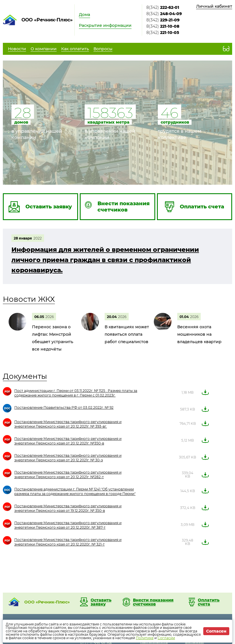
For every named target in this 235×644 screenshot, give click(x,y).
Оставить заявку (101, 602)
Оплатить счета (209, 602)
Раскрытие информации (105, 25)
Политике (145, 638)
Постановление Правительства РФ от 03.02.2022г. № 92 (64, 407)
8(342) (163, 7)
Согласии (166, 638)
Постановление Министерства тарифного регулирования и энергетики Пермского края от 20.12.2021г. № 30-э (68, 458)
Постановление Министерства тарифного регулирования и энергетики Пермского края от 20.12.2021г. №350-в (68, 441)
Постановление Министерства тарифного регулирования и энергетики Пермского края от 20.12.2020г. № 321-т (68, 542)
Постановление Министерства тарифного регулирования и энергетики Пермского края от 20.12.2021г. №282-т (68, 475)
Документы (25, 376)
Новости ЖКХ (29, 299)
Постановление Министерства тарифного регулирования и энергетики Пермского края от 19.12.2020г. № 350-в (68, 508)
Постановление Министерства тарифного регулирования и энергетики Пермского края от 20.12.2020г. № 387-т (68, 525)
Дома (84, 15)
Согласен (216, 631)
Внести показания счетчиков (153, 602)
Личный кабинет (214, 6)
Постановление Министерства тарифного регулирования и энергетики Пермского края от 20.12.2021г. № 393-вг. (68, 424)
